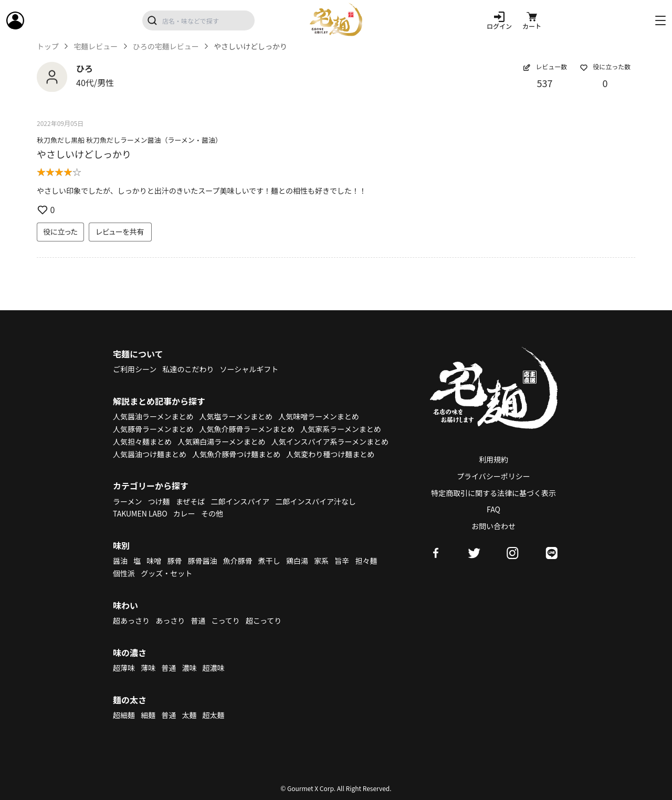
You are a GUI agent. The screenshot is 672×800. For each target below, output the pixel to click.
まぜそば (191, 501)
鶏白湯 (297, 561)
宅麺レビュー (96, 46)
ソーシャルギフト (249, 369)
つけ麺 (159, 501)
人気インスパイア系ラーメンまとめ (330, 441)
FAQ (493, 509)
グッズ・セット (166, 573)
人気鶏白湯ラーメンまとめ (221, 441)
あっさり (170, 620)
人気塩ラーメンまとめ (236, 416)
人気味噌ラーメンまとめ (318, 416)
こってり (225, 620)
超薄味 (124, 668)
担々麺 (366, 561)
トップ (48, 46)
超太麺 (214, 715)
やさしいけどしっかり (84, 154)
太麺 (189, 715)
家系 (321, 561)
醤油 (120, 561)
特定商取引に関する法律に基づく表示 (493, 493)
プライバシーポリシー (493, 476)
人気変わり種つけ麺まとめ (330, 454)
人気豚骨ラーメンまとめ (153, 429)
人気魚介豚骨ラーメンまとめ (247, 429)
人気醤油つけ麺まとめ (150, 454)
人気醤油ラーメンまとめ (153, 416)
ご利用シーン (135, 369)
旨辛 (342, 561)
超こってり (264, 620)
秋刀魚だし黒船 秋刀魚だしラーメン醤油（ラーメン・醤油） (129, 140)
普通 (198, 620)
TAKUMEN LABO (140, 513)
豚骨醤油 (203, 561)
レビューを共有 (120, 231)
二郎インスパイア (240, 501)
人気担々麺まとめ (142, 441)
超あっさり (131, 620)
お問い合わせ (493, 526)
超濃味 (214, 668)
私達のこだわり (188, 369)
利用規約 (493, 459)
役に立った (60, 231)
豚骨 (174, 561)
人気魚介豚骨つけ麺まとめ (236, 454)
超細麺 (124, 715)
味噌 (154, 561)
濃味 (189, 668)
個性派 (124, 573)
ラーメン (127, 501)
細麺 (148, 715)
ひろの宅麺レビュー (166, 46)
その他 (212, 513)
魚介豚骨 (238, 561)
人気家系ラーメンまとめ (340, 429)
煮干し (269, 561)
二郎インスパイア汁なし (316, 501)
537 (545, 83)
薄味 (148, 668)
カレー (184, 513)
